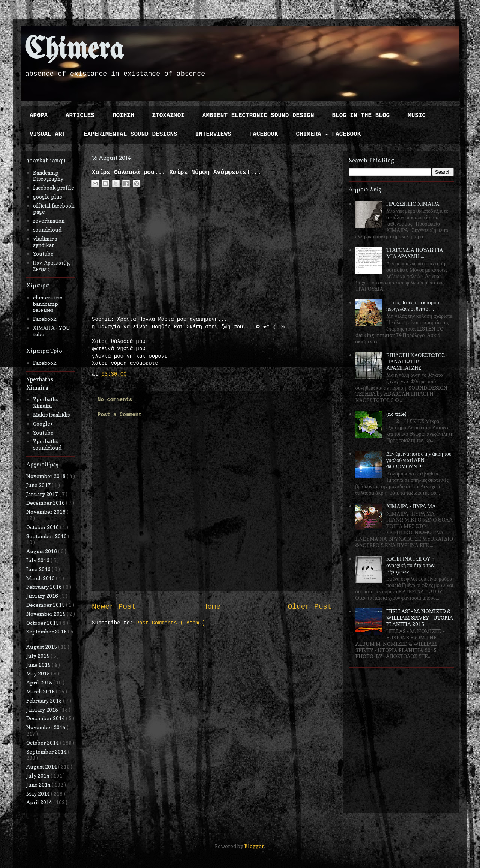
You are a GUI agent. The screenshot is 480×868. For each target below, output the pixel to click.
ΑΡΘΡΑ (39, 116)
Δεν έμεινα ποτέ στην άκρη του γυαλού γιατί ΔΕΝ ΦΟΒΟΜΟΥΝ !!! (419, 460)
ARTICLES (80, 116)
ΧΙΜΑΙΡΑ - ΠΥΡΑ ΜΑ (411, 506)
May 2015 (39, 673)
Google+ (43, 423)
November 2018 (46, 476)
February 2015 (45, 700)
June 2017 (39, 485)
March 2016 (41, 578)
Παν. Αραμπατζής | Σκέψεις (53, 266)
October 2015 (43, 623)
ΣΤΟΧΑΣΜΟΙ (168, 116)
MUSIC (417, 116)
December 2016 (46, 503)
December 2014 (46, 718)
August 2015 (42, 647)
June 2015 (39, 665)
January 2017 (43, 494)
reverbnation (49, 220)
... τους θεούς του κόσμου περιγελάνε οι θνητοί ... (412, 305)
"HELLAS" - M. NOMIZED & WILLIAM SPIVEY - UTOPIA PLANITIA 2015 (420, 618)
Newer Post (114, 607)
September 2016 (47, 536)
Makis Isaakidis (51, 414)
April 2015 (40, 682)
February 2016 (45, 587)
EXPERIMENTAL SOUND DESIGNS (130, 134)
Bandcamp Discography (48, 176)
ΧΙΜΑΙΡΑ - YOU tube (52, 331)
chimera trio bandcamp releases (48, 304)
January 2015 (43, 709)
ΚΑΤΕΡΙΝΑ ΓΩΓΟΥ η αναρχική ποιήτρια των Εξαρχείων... (410, 565)
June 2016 (39, 569)
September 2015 (47, 631)
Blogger (254, 846)
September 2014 (47, 751)
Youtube (43, 253)
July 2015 (38, 656)
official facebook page (54, 209)
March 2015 (41, 691)
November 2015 (46, 614)
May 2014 (39, 794)
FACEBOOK (264, 134)
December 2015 (46, 605)
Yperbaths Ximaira (45, 402)
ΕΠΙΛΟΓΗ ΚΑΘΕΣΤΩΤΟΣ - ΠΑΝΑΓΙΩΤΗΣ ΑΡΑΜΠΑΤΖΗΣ (417, 361)
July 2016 (38, 560)
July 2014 (38, 775)
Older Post (310, 607)
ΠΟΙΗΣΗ (123, 116)
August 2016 (42, 551)
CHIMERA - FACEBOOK (328, 134)
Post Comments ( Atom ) (171, 623)
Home (212, 607)
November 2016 (46, 512)
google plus (47, 196)
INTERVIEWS (213, 134)
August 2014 (42, 766)
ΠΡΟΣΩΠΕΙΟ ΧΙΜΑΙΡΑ (413, 204)
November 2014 (46, 727)
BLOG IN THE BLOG (361, 116)
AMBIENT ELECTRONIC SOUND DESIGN (258, 116)
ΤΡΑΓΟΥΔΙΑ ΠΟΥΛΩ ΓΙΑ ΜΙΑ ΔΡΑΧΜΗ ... (415, 253)
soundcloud (47, 229)
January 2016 (43, 596)
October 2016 (43, 527)
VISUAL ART (48, 134)
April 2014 (40, 802)
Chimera (74, 50)
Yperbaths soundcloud (47, 444)
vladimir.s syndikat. (45, 242)
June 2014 (39, 785)
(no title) (396, 414)
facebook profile (54, 187)
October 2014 (43, 742)
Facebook (45, 319)
